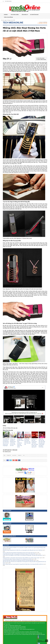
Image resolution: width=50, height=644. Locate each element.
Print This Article (40, 58)
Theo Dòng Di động (16, 15)
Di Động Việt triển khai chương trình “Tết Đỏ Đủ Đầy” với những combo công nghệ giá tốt (35, 441)
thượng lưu (20, 453)
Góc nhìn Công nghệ (36, 15)
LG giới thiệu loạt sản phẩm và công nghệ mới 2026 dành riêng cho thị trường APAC (19, 552)
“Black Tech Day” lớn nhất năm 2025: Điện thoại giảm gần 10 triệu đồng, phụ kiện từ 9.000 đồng (42, 442)
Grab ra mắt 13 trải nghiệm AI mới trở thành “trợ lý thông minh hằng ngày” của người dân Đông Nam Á (23, 553)
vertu (24, 453)
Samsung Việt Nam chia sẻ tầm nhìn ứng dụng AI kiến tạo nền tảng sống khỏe (18, 558)
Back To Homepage (43, 22)
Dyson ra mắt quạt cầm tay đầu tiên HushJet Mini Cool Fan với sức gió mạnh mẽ (18, 551)
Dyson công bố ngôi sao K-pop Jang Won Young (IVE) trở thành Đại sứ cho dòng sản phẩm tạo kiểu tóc (23, 562)
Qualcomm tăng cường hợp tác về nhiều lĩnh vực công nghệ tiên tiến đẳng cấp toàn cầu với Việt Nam (22, 548)
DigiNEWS (6, 15)
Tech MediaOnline (8, 1)
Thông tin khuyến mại (9, 17)
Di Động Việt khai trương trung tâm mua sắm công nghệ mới (27, 441)
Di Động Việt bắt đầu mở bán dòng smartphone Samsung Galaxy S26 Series (20, 441)
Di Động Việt (9, 453)
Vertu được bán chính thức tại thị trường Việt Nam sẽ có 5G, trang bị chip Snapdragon (6, 441)
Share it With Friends (41, 60)
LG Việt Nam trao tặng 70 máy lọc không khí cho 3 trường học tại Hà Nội (17, 557)
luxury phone (14, 453)
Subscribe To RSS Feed (42, 23)
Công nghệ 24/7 (26, 15)
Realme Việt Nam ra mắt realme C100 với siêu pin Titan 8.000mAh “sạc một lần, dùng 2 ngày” (21, 556)
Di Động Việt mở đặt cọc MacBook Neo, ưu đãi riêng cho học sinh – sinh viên (13, 441)
